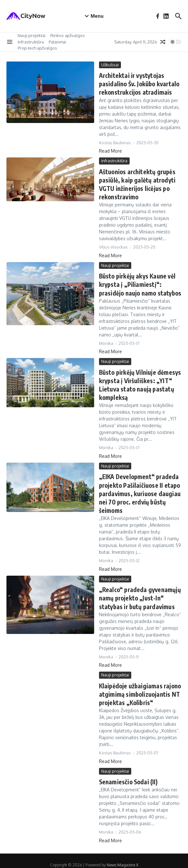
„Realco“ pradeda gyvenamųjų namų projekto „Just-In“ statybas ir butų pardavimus (138, 592)
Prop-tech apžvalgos (37, 48)
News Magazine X (123, 857)
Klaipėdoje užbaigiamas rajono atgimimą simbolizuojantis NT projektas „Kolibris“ (139, 687)
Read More (110, 150)
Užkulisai (110, 65)
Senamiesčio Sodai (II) (127, 774)
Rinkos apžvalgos (68, 35)
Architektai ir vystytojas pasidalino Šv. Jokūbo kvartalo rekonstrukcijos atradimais (138, 84)
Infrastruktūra (31, 42)
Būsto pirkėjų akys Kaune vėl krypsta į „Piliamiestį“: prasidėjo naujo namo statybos (139, 282)
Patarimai (57, 42)
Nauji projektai (32, 35)
